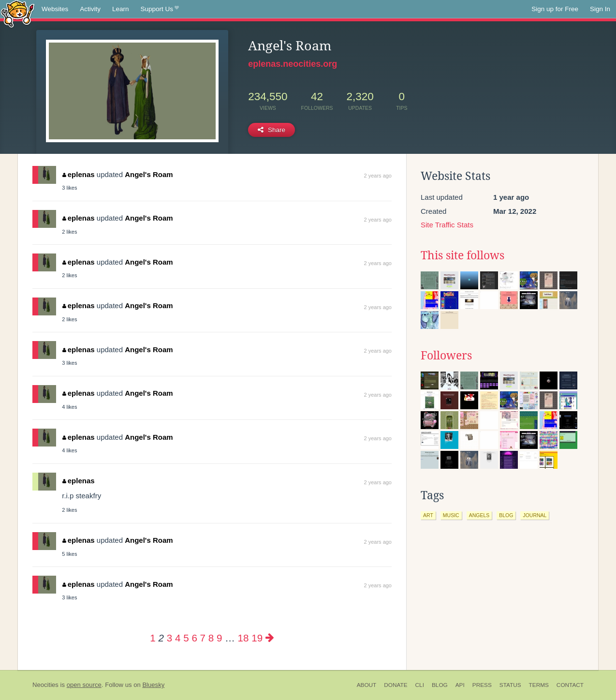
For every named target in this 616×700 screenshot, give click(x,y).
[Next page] (270, 638)
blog (506, 515)
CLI (420, 685)
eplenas (78, 174)
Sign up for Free (555, 9)
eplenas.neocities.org (293, 64)
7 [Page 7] (203, 638)
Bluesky (153, 685)
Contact (570, 685)
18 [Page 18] (243, 638)
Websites (55, 9)
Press (482, 685)
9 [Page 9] (219, 638)
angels (479, 515)
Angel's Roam (149, 174)
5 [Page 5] (186, 638)
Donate (396, 685)
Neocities (45, 685)
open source (84, 685)
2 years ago (378, 176)
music (451, 515)
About (367, 685)
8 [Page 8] (211, 638)
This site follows (462, 255)
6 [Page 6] (194, 638)
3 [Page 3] (169, 638)
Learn (121, 9)
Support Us (160, 9)
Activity (90, 9)
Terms (539, 685)
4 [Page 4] (178, 638)
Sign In (600, 9)
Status (510, 685)
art (428, 515)
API (460, 685)
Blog (440, 685)
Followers (446, 356)
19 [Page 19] (257, 638)
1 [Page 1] (153, 638)
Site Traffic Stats (447, 225)
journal (535, 515)
